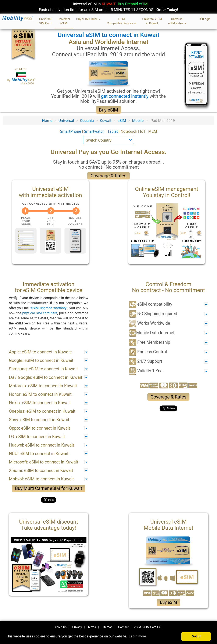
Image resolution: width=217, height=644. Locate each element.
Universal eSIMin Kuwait (152, 21)
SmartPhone (71, 131)
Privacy (77, 627)
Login (205, 19)
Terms (92, 627)
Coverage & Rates (108, 176)
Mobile (138, 121)
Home (47, 121)
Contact (123, 627)
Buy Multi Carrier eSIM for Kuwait (49, 488)
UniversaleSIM (64, 21)
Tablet (113, 131)
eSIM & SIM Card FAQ (148, 627)
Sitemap (107, 627)
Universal (66, 121)
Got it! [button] (196, 636)
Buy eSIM (108, 110)
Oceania (87, 121)
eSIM (122, 121)
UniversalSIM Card (45, 21)
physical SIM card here (40, 313)
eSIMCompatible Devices (121, 21)
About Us (61, 627)
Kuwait (106, 121)
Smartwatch (95, 131)
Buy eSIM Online (88, 19)
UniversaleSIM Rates (177, 21)
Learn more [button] (137, 636)
